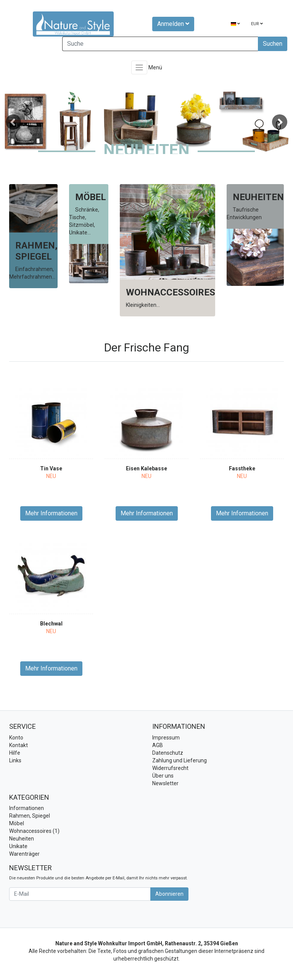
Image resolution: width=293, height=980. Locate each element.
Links (15, 760)
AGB (158, 745)
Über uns (163, 776)
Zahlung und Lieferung (180, 760)
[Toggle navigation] (139, 67)
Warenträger (24, 854)
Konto (16, 738)
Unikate (18, 846)
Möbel (17, 823)
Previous (13, 122)
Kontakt (19, 745)
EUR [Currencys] (257, 24)
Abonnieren (169, 894)
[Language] (235, 24)
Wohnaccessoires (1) (34, 831)
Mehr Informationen (51, 513)
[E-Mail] (80, 894)
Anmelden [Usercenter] (173, 24)
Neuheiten (22, 839)
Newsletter (165, 783)
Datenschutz (168, 753)
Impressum (166, 738)
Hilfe (15, 753)
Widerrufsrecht (170, 768)
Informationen (27, 808)
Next (280, 122)
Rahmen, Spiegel (30, 816)
